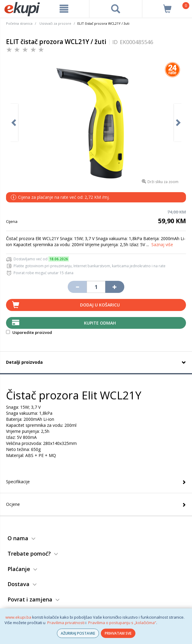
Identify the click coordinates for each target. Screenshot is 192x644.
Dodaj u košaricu (100, 305)
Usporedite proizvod (29, 332)
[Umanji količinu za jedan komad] (77, 287)
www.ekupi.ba (18, 617)
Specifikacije (18, 482)
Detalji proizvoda (24, 362)
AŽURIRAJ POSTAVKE (78, 633)
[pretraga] (116, 9)
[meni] (64, 9)
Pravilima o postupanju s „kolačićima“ (122, 623)
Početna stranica (19, 23)
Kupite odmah (100, 323)
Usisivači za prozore (55, 23)
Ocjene (13, 504)
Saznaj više (162, 244)
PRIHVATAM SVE (118, 633)
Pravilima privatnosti (66, 623)
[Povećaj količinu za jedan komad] (115, 287)
